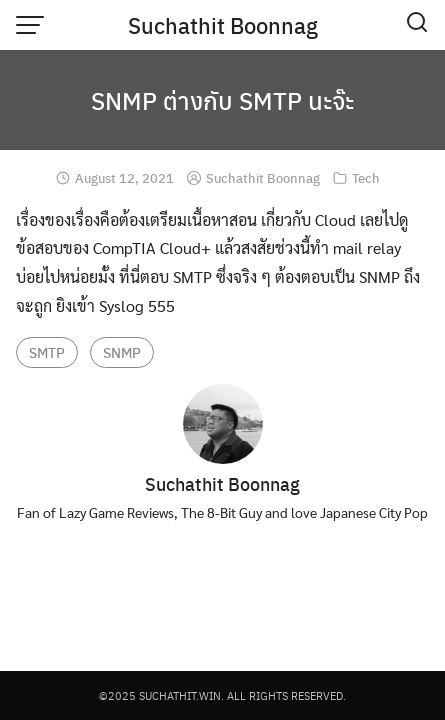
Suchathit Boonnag (223, 25)
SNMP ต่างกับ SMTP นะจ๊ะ (222, 100)
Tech (366, 177)
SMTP (47, 352)
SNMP (122, 352)
